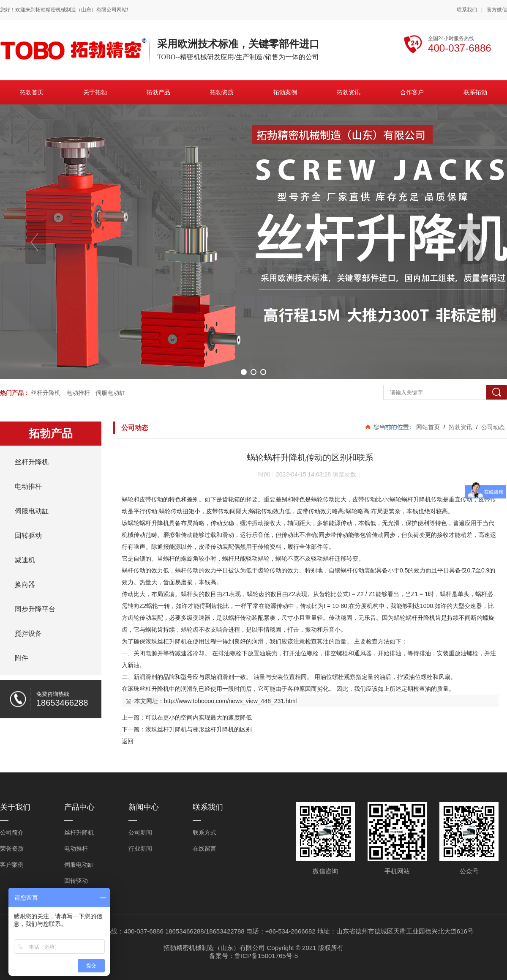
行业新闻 (140, 849)
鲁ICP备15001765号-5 (266, 956)
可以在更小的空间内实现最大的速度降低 (199, 717)
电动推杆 (78, 393)
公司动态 (492, 427)
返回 (128, 741)
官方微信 (497, 10)
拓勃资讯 (461, 427)
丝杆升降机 (46, 393)
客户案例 (12, 865)
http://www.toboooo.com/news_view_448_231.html (230, 701)
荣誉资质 (12, 849)
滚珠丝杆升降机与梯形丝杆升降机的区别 (199, 729)
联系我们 (467, 10)
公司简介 (12, 832)
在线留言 (204, 849)
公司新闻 (140, 832)
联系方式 (204, 832)
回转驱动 (76, 881)
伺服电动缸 (110, 393)
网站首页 (428, 427)
